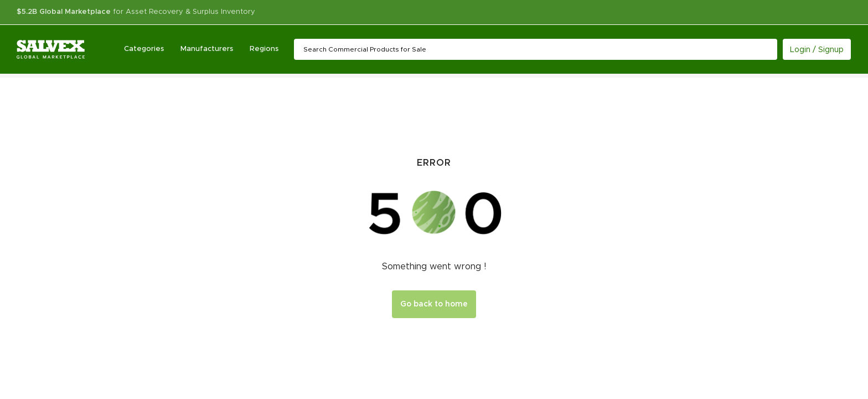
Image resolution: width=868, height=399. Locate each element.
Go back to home (434, 304)
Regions (264, 49)
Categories (144, 49)
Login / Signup (817, 50)
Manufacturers (207, 49)
